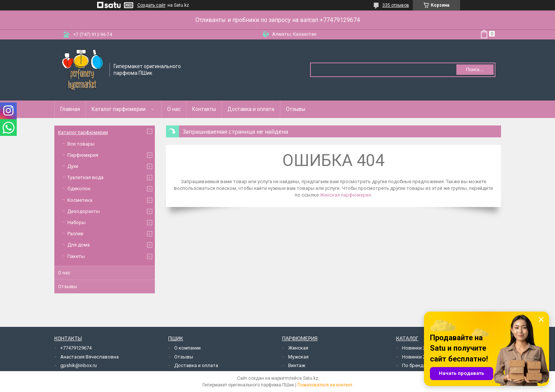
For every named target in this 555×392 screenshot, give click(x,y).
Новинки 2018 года (423, 348)
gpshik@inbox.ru (79, 365)
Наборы (76, 222)
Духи (73, 166)
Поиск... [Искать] (475, 69)
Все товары (81, 144)
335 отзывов (396, 5)
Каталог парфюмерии (119, 109)
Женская (298, 348)
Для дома (79, 245)
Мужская (298, 357)
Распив (75, 234)
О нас (174, 109)
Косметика (80, 200)
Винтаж (297, 365)
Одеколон (79, 189)
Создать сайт (151, 5)
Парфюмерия (83, 155)
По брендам (416, 365)
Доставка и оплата (251, 109)
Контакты (204, 109)
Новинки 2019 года (423, 357)
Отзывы (296, 109)
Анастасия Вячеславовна (90, 357)
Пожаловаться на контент (325, 385)
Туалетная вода (85, 177)
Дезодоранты (84, 211)
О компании (187, 348)
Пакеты (76, 256)
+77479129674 (76, 348)
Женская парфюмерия (345, 195)
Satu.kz (311, 378)
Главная (70, 109)
